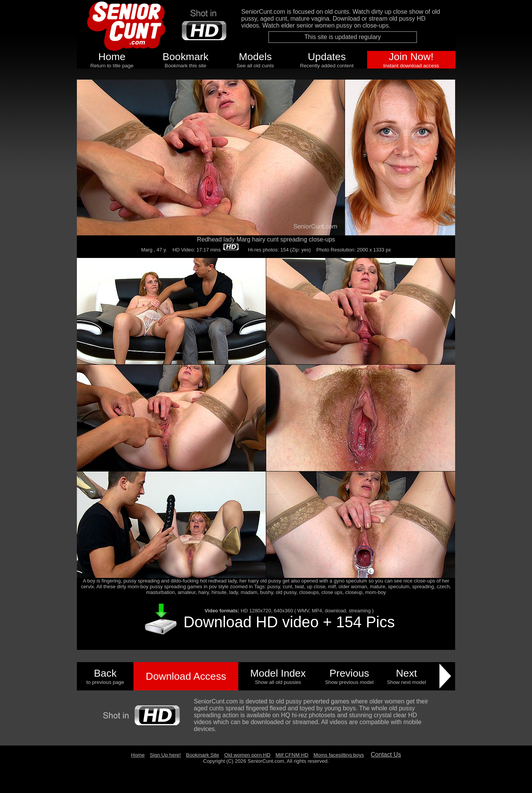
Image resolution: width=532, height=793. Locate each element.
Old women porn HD (247, 755)
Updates (327, 57)
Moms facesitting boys (339, 755)
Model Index (278, 673)
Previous (349, 673)
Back (105, 673)
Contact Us (386, 755)
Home (112, 57)
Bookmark (185, 57)
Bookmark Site (203, 755)
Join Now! (411, 57)
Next (406, 673)
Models (255, 57)
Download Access (186, 676)
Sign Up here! (165, 755)
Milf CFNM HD (292, 755)
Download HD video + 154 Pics (289, 622)
